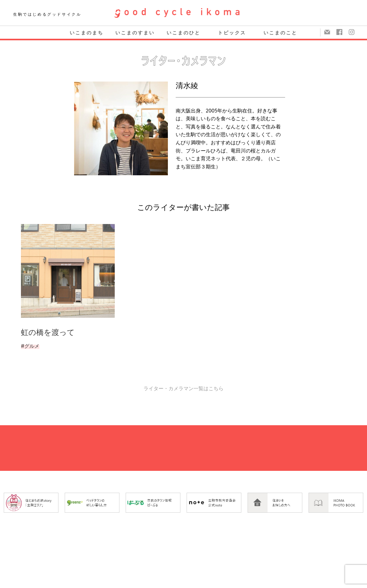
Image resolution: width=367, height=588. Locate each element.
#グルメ (30, 346)
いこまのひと (183, 33)
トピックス (232, 33)
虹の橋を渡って (48, 332)
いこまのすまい (135, 33)
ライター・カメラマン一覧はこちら (183, 388)
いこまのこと (280, 33)
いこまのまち (87, 33)
